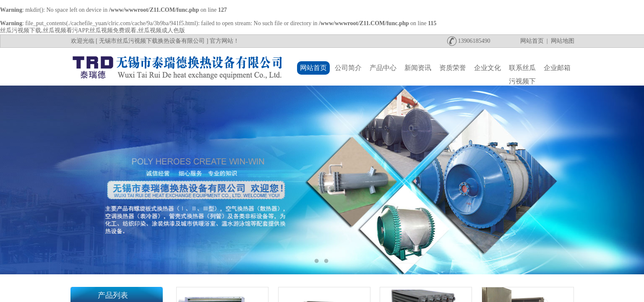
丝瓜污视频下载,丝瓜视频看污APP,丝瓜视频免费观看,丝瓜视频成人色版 (93, 30)
